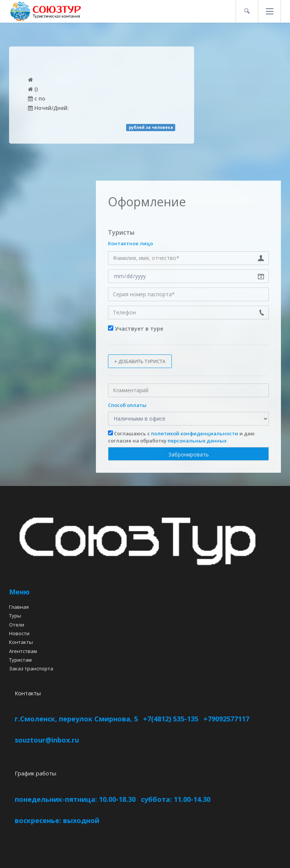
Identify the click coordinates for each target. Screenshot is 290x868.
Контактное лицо (130, 243)
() (33, 89)
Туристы (121, 232)
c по (37, 98)
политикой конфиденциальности (195, 433)
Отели (17, 625)
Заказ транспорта (31, 668)
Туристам (20, 660)
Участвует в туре (136, 329)
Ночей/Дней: (48, 108)
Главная (19, 607)
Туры (15, 616)
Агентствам (23, 651)
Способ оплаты (127, 405)
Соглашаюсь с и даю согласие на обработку (181, 437)
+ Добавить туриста (140, 361)
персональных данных (197, 441)
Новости (19, 633)
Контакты (21, 642)
